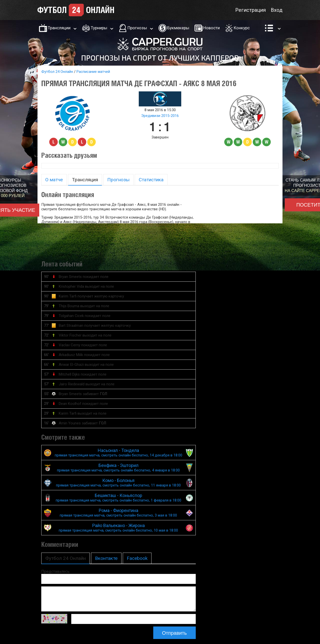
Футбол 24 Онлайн (57, 72)
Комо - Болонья (118, 483)
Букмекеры (178, 28)
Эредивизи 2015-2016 (160, 116)
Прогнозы (137, 28)
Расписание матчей (93, 72)
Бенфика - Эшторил (118, 468)
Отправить (174, 633)
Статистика (151, 180)
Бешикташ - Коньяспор (118, 498)
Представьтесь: (56, 572)
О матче (54, 180)
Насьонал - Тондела (118, 453)
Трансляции (59, 28)
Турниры (99, 28)
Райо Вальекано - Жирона (118, 528)
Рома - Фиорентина (118, 513)
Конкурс (242, 28)
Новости (211, 28)
